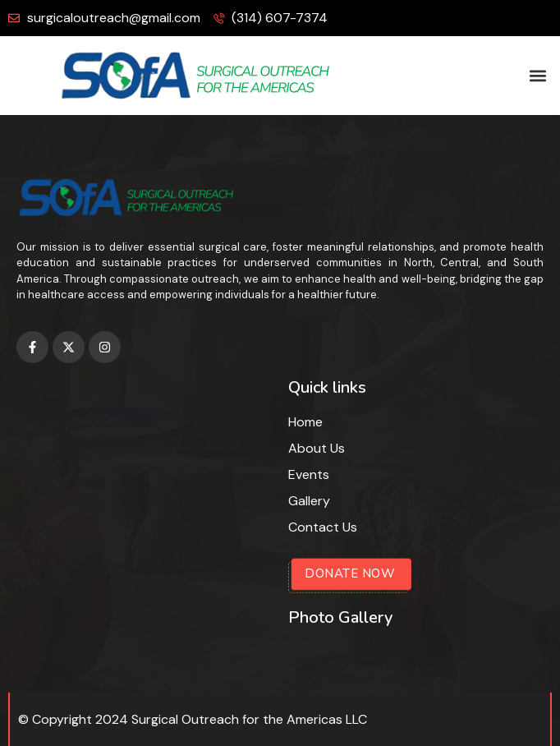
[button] (538, 76)
